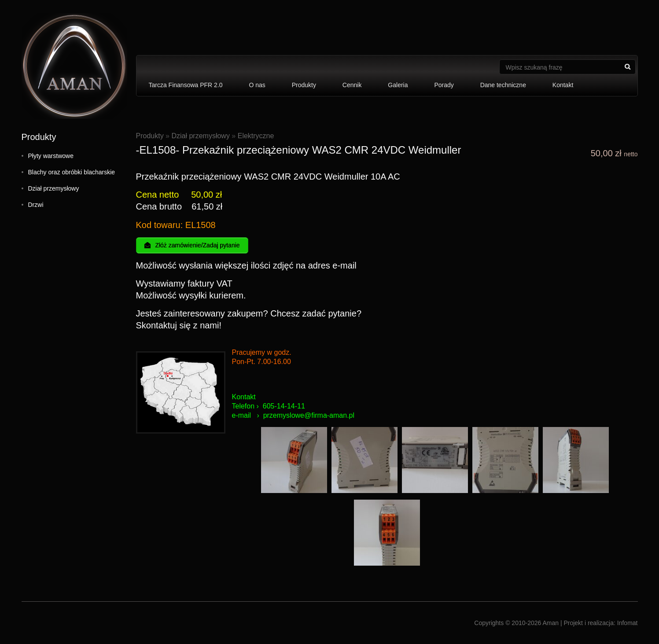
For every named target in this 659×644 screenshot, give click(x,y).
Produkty (304, 85)
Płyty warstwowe (51, 156)
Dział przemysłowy (54, 188)
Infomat (628, 623)
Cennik (352, 85)
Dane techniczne (503, 85)
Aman (550, 623)
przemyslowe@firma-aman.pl (309, 415)
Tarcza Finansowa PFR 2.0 (186, 85)
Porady (444, 85)
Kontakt (563, 85)
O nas (257, 85)
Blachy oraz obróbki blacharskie (72, 172)
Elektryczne (256, 136)
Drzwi (36, 205)
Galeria (398, 85)
